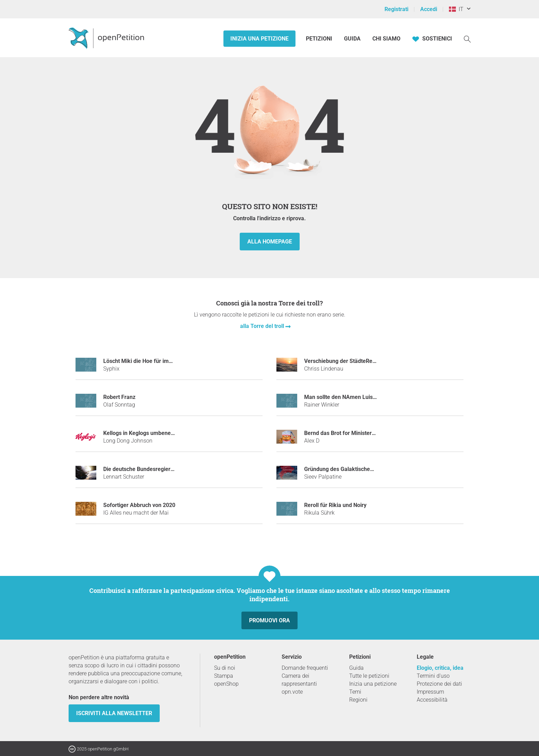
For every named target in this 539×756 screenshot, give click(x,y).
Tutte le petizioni (369, 676)
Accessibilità (432, 700)
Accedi (429, 9)
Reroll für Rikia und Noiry (335, 505)
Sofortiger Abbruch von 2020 (139, 505)
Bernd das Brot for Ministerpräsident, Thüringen (364, 433)
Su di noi (225, 668)
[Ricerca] (467, 39)
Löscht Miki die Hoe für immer (141, 361)
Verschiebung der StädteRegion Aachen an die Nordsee (373, 361)
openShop (226, 684)
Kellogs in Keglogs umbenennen (143, 433)
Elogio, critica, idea (440, 668)
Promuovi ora (269, 620)
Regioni (358, 700)
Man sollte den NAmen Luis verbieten (351, 397)
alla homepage (270, 242)
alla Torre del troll (263, 326)
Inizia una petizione (259, 39)
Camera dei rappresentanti (299, 680)
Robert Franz (119, 397)
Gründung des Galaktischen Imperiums (353, 469)
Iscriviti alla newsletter (114, 713)
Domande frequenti (305, 668)
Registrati (396, 9)
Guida (352, 39)
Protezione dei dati (439, 684)
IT (456, 9)
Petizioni (320, 39)
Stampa (224, 676)
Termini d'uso (433, 676)
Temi (355, 692)
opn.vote (292, 692)
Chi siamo (386, 39)
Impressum (430, 692)
